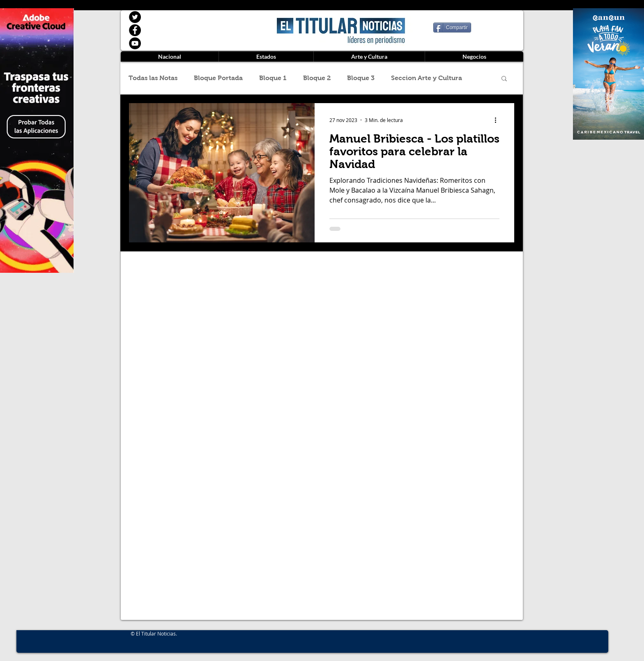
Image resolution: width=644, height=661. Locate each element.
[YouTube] (135, 43)
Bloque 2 (317, 78)
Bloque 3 (361, 78)
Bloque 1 (273, 78)
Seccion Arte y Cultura (427, 78)
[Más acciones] (498, 120)
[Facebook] (135, 30)
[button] (504, 79)
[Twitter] (135, 17)
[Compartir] (452, 28)
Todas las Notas (153, 78)
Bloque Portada (218, 78)
